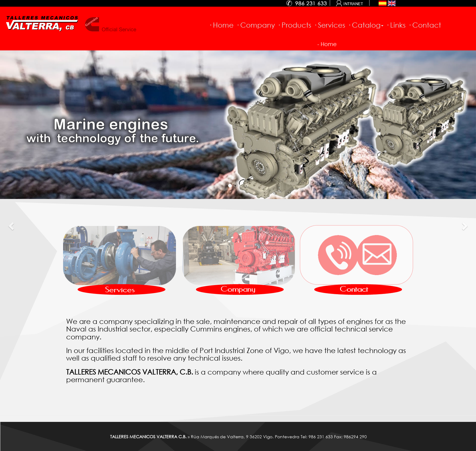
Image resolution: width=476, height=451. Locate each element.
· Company (255, 25)
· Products (294, 25)
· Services (329, 25)
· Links (396, 25)
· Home (221, 25)
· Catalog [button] (366, 25)
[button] (12, 226)
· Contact (425, 25)
